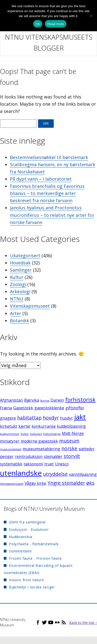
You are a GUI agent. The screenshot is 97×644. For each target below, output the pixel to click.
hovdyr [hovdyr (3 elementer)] (51, 418)
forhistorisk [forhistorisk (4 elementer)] (80, 399)
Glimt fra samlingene (27, 522)
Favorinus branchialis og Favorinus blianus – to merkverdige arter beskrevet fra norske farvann (47, 193)
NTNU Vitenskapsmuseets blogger (49, 43)
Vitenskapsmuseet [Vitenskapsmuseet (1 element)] (12, 484)
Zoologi (18, 284)
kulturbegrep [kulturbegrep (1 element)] (52, 434)
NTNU (17, 299)
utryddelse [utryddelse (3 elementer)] (55, 474)
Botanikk (20, 321)
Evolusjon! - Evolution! (29, 530)
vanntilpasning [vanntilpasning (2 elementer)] (83, 474)
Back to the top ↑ (83, 623)
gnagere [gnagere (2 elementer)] (8, 418)
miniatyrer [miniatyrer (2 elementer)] (10, 441)
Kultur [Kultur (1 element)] (25, 434)
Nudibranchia (21, 537)
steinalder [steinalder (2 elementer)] (53, 456)
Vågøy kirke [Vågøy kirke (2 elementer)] (35, 483)
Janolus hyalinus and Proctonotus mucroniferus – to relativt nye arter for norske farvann (52, 215)
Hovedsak (20, 263)
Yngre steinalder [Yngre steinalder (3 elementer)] (66, 483)
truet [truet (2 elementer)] (49, 464)
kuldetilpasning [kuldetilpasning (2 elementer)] (71, 426)
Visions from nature (26, 580)
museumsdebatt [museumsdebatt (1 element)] (11, 449)
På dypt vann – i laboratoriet (41, 179)
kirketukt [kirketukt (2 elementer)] (9, 426)
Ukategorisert (25, 256)
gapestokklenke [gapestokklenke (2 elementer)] (49, 408)
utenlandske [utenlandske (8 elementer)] (21, 473)
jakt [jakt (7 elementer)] (80, 417)
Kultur (17, 277)
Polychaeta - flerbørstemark (34, 544)
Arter (16, 313)
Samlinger (21, 270)
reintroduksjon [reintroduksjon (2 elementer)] (29, 456)
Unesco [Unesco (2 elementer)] (62, 464)
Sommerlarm (20, 551)
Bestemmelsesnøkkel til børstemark (49, 157)
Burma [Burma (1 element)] (45, 401)
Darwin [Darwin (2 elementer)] (57, 400)
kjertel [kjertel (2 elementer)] (24, 426)
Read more (56, 24)
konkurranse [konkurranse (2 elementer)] (44, 426)
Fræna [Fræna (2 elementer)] (6, 408)
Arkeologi (20, 291)
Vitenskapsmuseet (30, 306)
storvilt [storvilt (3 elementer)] (72, 456)
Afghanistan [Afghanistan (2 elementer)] (11, 400)
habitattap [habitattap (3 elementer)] (29, 418)
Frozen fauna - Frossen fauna (35, 558)
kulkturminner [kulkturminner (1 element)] (10, 434)
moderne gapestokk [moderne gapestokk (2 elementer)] (39, 441)
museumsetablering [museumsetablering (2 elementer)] (41, 449)
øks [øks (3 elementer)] (90, 483)
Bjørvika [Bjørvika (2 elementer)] (32, 400)
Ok (38, 24)
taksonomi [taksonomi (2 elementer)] (33, 464)
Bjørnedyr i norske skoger (32, 587)
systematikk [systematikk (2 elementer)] (11, 464)
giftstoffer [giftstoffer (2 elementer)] (75, 408)
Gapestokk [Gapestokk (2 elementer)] (23, 408)
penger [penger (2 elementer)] (7, 456)
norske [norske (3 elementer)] (69, 448)
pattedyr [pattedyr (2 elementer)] (87, 449)
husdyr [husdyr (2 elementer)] (66, 418)
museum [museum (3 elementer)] (69, 441)
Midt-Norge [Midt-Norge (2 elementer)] (73, 433)
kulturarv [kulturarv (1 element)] (36, 434)
